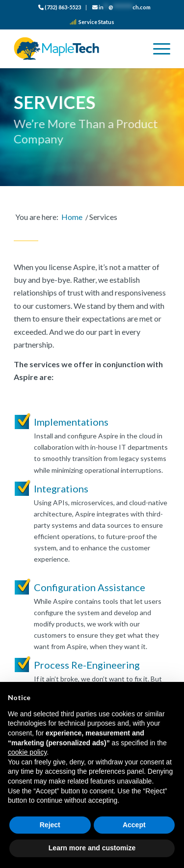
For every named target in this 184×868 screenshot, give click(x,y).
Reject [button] (50, 825)
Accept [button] (134, 825)
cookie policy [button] (27, 752)
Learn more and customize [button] (92, 848)
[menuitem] (60, 8)
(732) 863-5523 (60, 7)
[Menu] (157, 49)
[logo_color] (76, 49)
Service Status (92, 22)
